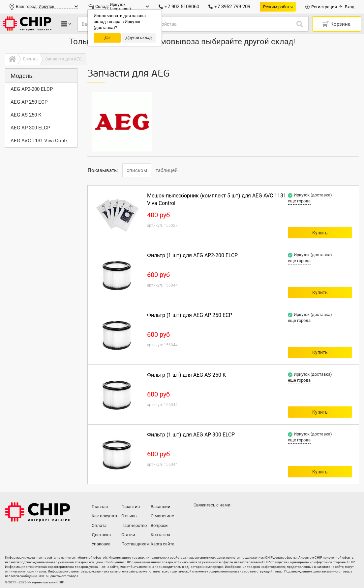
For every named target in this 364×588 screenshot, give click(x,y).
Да (107, 37)
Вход (347, 7)
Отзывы (129, 516)
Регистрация (321, 7)
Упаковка (101, 544)
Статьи (128, 535)
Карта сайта (163, 544)
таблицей (167, 170)
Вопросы (160, 525)
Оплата (99, 525)
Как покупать (105, 516)
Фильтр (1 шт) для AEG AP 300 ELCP (191, 435)
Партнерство (134, 525)
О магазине (162, 516)
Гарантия (131, 507)
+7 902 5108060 (179, 7)
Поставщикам (135, 544)
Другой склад (139, 37)
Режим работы (278, 7)
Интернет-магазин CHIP (38, 512)
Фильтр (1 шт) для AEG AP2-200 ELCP (192, 255)
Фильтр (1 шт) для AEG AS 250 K (186, 375)
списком (137, 170)
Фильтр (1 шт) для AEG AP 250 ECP (190, 315)
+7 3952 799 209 (229, 7)
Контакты (160, 535)
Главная (100, 507)
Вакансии (161, 507)
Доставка (101, 535)
